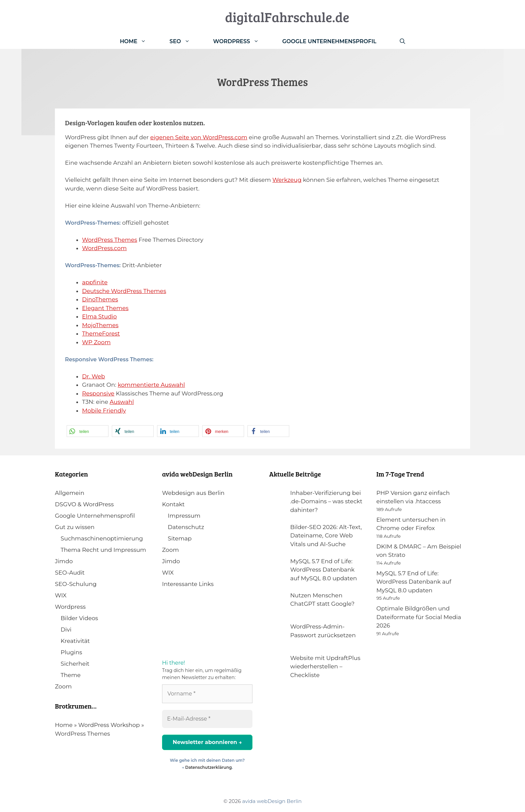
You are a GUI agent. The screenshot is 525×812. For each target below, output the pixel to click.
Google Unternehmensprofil (329, 41)
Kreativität (75, 641)
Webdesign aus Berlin (193, 493)
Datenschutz (186, 527)
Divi (66, 630)
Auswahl (122, 402)
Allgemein (70, 493)
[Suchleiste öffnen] (402, 41)
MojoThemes (100, 325)
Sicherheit (75, 664)
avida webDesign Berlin (272, 801)
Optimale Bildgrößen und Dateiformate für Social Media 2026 (419, 617)
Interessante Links (188, 584)
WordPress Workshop (109, 725)
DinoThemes (100, 299)
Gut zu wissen (75, 527)
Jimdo (64, 561)
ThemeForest (101, 334)
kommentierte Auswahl (152, 385)
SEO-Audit (70, 573)
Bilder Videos (79, 618)
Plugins (71, 652)
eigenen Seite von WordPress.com (199, 137)
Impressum (184, 516)
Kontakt (173, 504)
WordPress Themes (110, 240)
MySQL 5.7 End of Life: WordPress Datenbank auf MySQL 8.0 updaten (414, 582)
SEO (185, 41)
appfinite (95, 282)
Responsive (98, 393)
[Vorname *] (207, 694)
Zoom (63, 686)
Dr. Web (94, 376)
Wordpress (70, 607)
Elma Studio (99, 316)
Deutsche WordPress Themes (124, 291)
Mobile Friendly (104, 411)
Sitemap (180, 538)
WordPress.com (104, 248)
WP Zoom (96, 342)
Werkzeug (287, 180)
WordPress (242, 41)
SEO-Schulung (76, 584)
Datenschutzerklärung (208, 767)
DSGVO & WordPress (84, 504)
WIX (61, 595)
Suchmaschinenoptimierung (102, 538)
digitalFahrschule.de (287, 17)
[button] (88, 431)
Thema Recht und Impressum (103, 550)
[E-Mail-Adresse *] (207, 719)
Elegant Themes (105, 308)
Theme (71, 675)
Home (139, 41)
